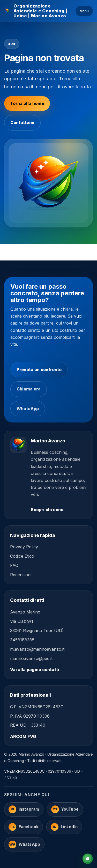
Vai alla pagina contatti (35, 670)
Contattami (22, 122)
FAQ (14, 565)
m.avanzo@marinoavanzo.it (37, 649)
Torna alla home (27, 103)
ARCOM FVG (23, 736)
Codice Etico (22, 556)
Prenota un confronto (39, 370)
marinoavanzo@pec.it (31, 658)
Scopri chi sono (47, 510)
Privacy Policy (24, 547)
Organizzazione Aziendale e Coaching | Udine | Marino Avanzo (40, 11)
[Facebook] (24, 827)
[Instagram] (24, 809)
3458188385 (22, 640)
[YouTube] (65, 809)
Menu (84, 11)
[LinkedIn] (64, 827)
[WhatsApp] (24, 844)
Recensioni (21, 575)
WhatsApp (28, 409)
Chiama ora (29, 389)
